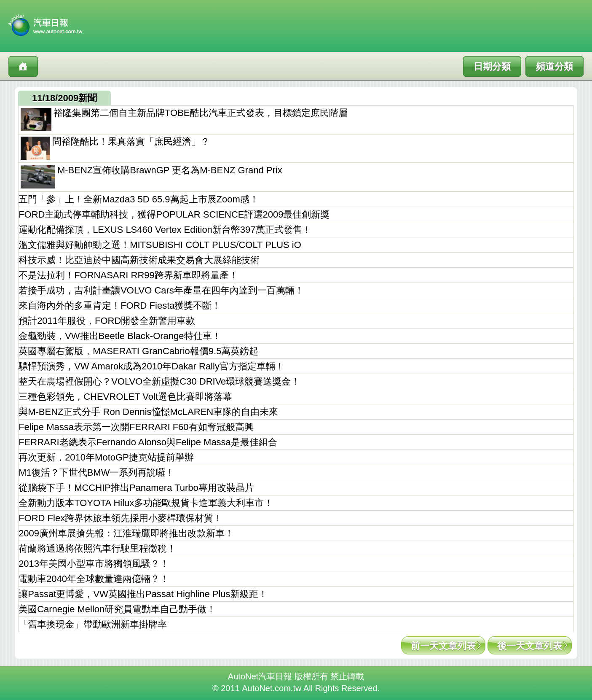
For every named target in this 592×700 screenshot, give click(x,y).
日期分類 (492, 66)
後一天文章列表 (530, 646)
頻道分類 (554, 66)
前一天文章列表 (443, 646)
